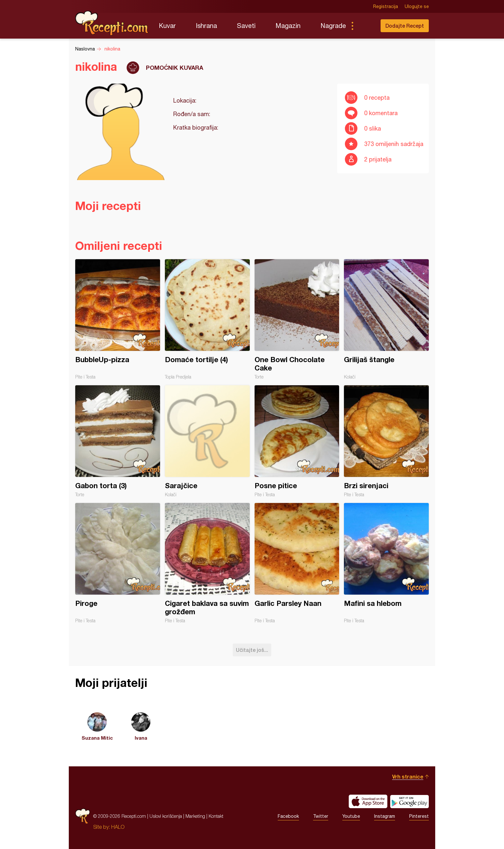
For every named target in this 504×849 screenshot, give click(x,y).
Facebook (288, 816)
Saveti (246, 26)
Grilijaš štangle (386, 319)
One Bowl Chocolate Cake (297, 319)
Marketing (195, 816)
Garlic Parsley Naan (297, 563)
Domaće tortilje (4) (207, 319)
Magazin (288, 26)
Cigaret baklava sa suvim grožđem (207, 563)
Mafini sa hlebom (386, 563)
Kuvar (167, 26)
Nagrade (333, 26)
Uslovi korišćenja (166, 816)
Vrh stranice (408, 776)
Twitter (321, 816)
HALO (118, 827)
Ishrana (206, 26)
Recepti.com (112, 23)
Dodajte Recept (405, 26)
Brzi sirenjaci (386, 441)
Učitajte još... (252, 650)
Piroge (118, 563)
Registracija (386, 6)
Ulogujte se (417, 6)
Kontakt (216, 816)
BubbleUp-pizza (118, 319)
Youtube (351, 816)
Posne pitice (297, 441)
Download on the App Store (368, 801)
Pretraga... (365, 26)
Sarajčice (207, 441)
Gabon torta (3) (118, 441)
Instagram (385, 816)
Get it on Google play (410, 801)
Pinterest (419, 816)
